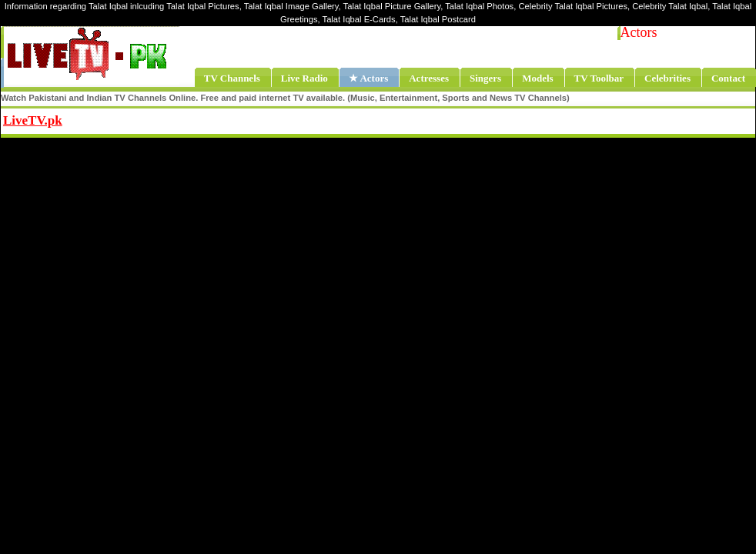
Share (159, 118)
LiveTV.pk (33, 120)
